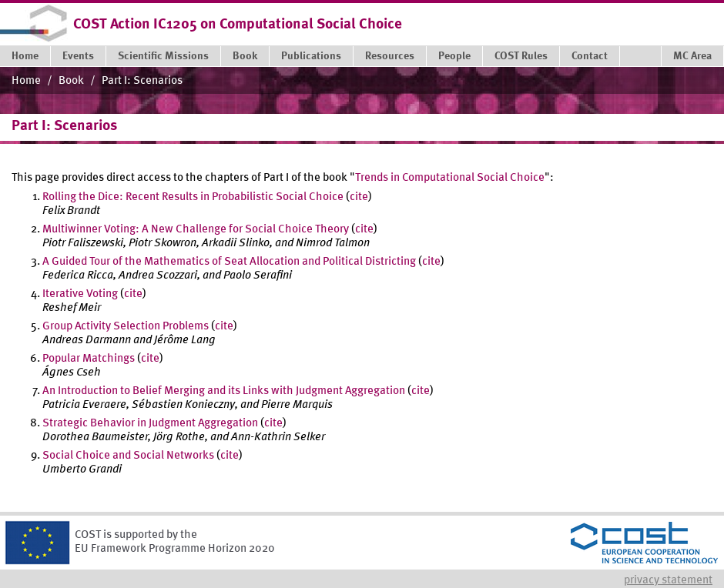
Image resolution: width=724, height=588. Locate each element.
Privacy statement (668, 581)
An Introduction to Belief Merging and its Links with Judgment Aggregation (224, 391)
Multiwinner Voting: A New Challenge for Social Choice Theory (196, 230)
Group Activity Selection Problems (126, 327)
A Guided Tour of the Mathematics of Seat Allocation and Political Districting (229, 262)
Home (26, 81)
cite (359, 197)
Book (71, 81)
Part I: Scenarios (142, 81)
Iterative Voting (80, 294)
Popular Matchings (89, 359)
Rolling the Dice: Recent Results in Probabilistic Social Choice (193, 197)
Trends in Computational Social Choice (450, 178)
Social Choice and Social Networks (128, 456)
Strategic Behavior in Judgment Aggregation (150, 424)
